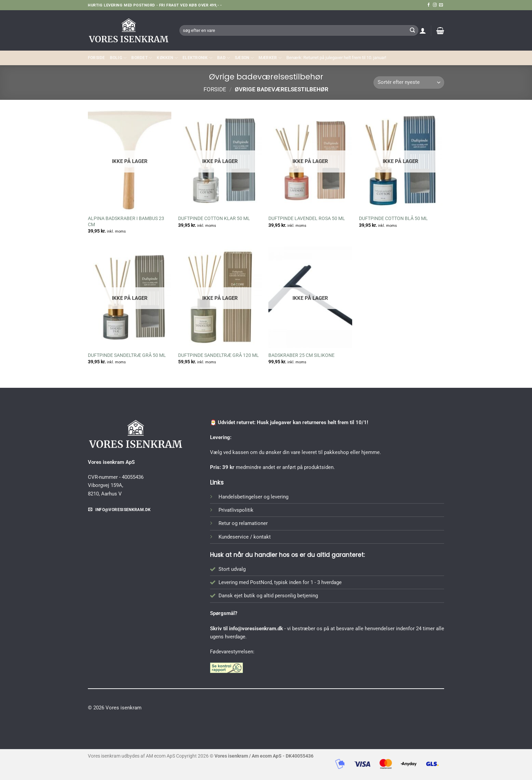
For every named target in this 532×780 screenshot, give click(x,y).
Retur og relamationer (243, 523)
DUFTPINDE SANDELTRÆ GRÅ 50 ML (127, 355)
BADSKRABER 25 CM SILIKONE (301, 355)
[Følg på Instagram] (435, 5)
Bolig (118, 58)
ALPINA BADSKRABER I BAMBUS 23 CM (126, 221)
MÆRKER (270, 58)
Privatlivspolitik (236, 510)
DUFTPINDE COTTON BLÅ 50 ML (393, 218)
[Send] (412, 30)
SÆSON (244, 58)
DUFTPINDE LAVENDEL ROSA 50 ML (307, 218)
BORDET (142, 58)
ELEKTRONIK (197, 58)
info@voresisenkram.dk (256, 629)
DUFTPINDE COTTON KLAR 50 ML (214, 218)
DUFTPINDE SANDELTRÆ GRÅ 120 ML (218, 355)
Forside (97, 58)
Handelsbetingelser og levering (253, 497)
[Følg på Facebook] (429, 5)
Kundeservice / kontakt (245, 537)
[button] (423, 31)
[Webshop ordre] (409, 83)
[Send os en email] (441, 5)
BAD (224, 58)
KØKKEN (167, 58)
